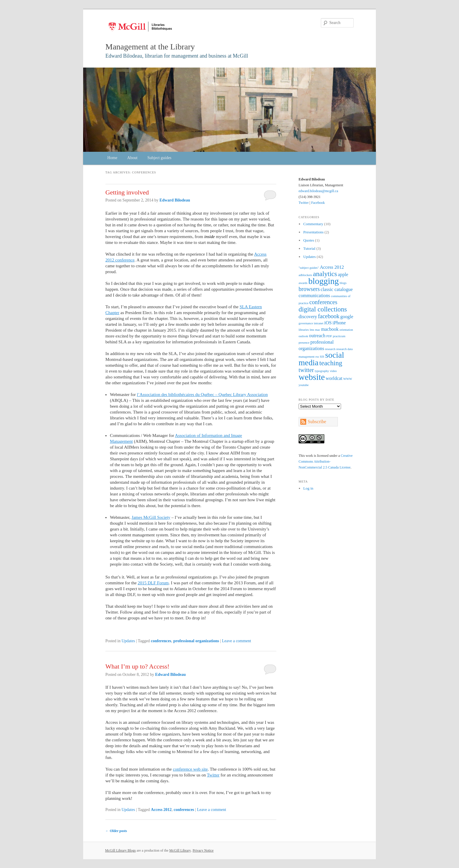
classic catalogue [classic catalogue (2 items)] (337, 290)
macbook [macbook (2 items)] (330, 329)
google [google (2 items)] (347, 317)
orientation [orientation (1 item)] (346, 330)
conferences (161, 641)
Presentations (313, 232)
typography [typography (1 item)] (322, 371)
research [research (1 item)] (330, 349)
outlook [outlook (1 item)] (303, 336)
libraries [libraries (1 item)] (304, 330)
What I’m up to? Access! (137, 666)
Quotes (309, 240)
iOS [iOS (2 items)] (328, 323)
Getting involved (127, 192)
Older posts (116, 831)
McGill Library (180, 850)
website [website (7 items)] (312, 377)
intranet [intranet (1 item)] (319, 323)
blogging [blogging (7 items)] (323, 281)
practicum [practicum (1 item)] (339, 336)
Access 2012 (161, 810)
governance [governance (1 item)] (306, 323)
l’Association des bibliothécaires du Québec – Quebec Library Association (202, 395)
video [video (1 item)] (333, 371)
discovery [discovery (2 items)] (308, 317)
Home (112, 158)
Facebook (318, 203)
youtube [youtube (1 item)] (304, 385)
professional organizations (196, 641)
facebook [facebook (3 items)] (329, 316)
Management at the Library (150, 47)
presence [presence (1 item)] (304, 343)
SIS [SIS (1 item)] (322, 357)
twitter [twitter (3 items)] (306, 370)
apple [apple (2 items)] (343, 275)
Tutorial (309, 248)
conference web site (190, 769)
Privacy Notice (203, 850)
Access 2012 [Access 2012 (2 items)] (332, 267)
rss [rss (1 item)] (317, 357)
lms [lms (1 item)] (312, 330)
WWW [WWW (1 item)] (347, 379)
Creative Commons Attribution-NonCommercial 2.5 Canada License (326, 461)
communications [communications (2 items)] (314, 296)
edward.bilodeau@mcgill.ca (318, 191)
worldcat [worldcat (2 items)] (334, 378)
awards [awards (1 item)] (303, 283)
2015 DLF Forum (153, 583)
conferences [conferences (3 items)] (323, 302)
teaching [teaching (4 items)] (331, 363)
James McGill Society (151, 517)
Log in (308, 488)
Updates (128, 641)
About (132, 158)
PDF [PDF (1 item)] (329, 336)
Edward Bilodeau (175, 200)
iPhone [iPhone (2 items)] (339, 323)
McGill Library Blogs (120, 850)
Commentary (313, 224)
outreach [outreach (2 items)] (317, 336)
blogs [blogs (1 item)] (343, 283)
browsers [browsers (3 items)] (309, 289)
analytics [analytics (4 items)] (325, 274)
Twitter (213, 775)
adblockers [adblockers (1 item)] (305, 275)
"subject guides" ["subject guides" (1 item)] (309, 268)
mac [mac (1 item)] (318, 330)
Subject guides (160, 158)
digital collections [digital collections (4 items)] (323, 309)
